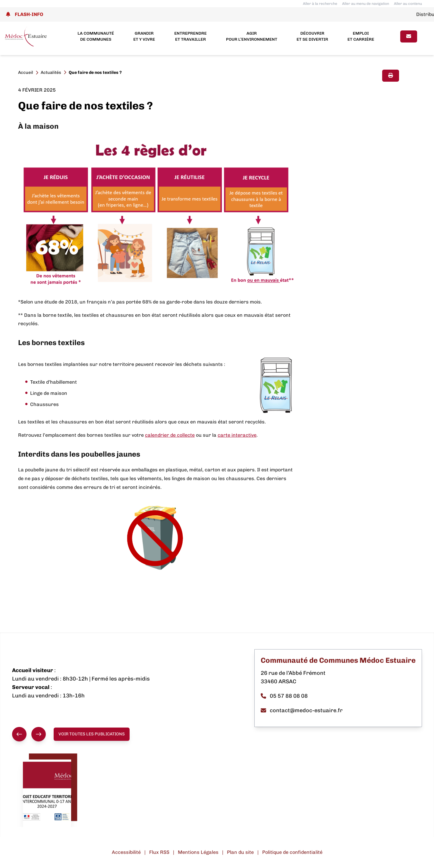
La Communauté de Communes (96, 36)
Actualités (51, 72)
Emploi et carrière (361, 36)
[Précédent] (19, 734)
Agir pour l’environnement (252, 36)
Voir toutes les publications (92, 734)
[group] (29, 734)
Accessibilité (126, 852)
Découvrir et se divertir (312, 36)
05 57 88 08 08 (284, 696)
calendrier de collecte (170, 435)
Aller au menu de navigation (366, 4)
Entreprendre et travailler (190, 36)
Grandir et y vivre (144, 36)
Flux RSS (159, 852)
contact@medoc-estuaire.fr (302, 710)
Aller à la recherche (320, 4)
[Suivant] (39, 734)
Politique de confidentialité (292, 852)
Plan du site (240, 852)
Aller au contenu (408, 4)
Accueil (26, 72)
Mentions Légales (198, 852)
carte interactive (237, 435)
